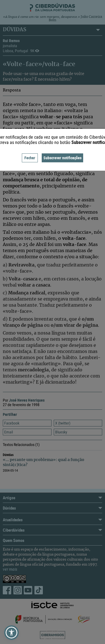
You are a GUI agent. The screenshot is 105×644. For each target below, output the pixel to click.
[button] (11, 633)
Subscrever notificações (62, 158)
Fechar (30, 158)
